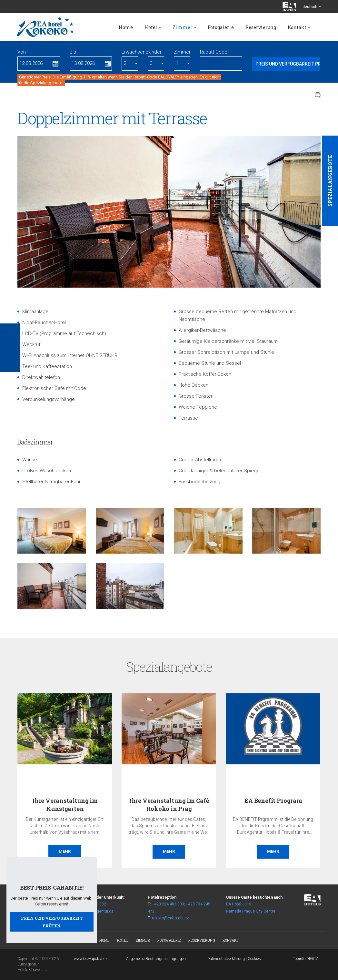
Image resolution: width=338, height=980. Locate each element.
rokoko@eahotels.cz (170, 918)
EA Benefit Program (273, 801)
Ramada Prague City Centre (251, 911)
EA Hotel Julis (239, 904)
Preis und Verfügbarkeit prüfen (52, 922)
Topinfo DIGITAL (307, 959)
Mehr (65, 851)
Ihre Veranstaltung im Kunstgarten (65, 805)
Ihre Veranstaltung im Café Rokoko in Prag (169, 805)
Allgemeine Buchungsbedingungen (156, 959)
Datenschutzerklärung (226, 959)
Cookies (254, 959)
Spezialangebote (330, 181)
